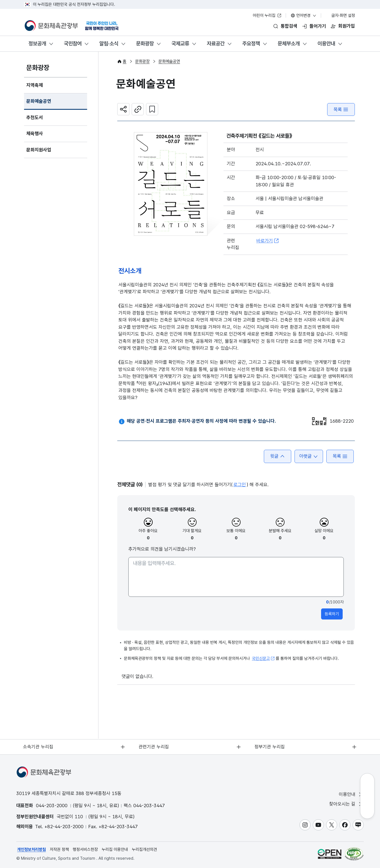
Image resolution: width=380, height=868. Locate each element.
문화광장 (145, 44)
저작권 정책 (59, 849)
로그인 (240, 485)
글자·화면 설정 (340, 15)
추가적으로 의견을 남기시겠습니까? (162, 549)
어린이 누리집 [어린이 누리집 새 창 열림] (267, 15)
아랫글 (309, 457)
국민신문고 (263, 659)
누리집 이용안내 (115, 849)
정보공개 (37, 44)
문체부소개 (289, 44)
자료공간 (216, 44)
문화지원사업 (39, 150)
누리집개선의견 (145, 849)
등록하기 (332, 614)
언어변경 (304, 15)
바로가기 (268, 241)
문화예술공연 (39, 101)
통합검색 (289, 26)
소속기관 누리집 (38, 746)
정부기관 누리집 (270, 746)
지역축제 (35, 85)
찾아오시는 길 (346, 804)
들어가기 (318, 26)
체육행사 (35, 134)
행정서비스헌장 (85, 849)
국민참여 (73, 44)
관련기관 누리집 (154, 746)
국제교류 (180, 44)
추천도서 (35, 118)
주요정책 (251, 44)
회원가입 (347, 26)
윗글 (277, 457)
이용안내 (326, 44)
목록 (341, 110)
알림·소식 (109, 44)
